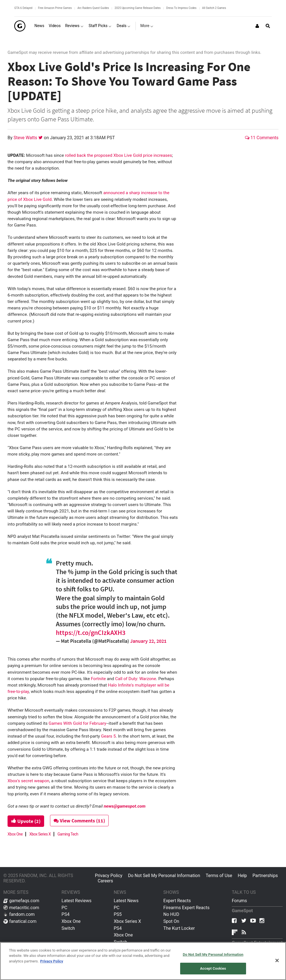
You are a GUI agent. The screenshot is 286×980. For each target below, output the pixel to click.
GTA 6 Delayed (23, 8)
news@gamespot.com (125, 806)
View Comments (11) (79, 821)
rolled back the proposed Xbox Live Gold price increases (119, 155)
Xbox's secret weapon (28, 781)
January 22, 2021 (148, 641)
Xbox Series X (40, 834)
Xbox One (15, 834)
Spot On (171, 921)
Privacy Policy (109, 876)
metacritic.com (21, 908)
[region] (143, 961)
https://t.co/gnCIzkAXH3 (91, 633)
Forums (239, 901)
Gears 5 (109, 736)
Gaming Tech (68, 834)
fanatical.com (20, 921)
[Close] (277, 960)
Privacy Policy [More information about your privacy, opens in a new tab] (52, 961)
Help (242, 876)
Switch (68, 928)
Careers (105, 881)
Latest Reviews (76, 901)
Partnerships (265, 876)
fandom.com (19, 914)
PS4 (65, 914)
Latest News (126, 901)
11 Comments (262, 138)
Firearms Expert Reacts (186, 908)
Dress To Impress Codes (181, 8)
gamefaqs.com (21, 901)
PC (64, 908)
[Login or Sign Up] (257, 26)
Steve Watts (26, 138)
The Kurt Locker (179, 928)
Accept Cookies (213, 968)
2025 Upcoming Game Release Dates (138, 8)
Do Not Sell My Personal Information (164, 876)
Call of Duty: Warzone (136, 679)
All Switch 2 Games (214, 8)
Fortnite (98, 679)
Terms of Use (219, 876)
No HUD (171, 914)
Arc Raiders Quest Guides (93, 8)
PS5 (118, 914)
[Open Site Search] (268, 26)
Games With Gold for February (77, 723)
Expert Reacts (177, 901)
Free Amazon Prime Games (55, 8)
